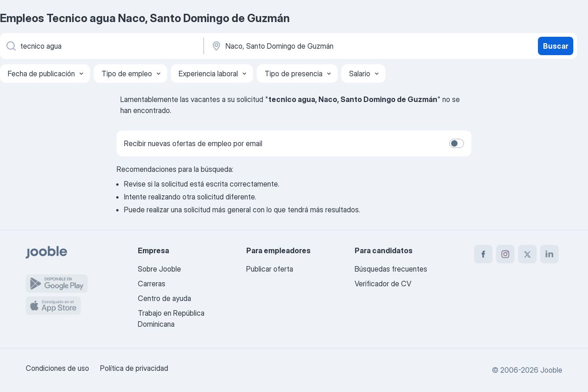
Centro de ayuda (164, 298)
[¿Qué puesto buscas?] (101, 46)
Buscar (556, 46)
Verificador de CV (383, 284)
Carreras (152, 284)
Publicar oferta (270, 269)
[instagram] (505, 254)
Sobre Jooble (159, 269)
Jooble (551, 370)
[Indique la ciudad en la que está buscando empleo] (306, 46)
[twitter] (527, 254)
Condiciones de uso (57, 368)
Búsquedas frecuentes (391, 269)
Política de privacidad (134, 368)
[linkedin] (549, 254)
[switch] (457, 143)
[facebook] (483, 254)
